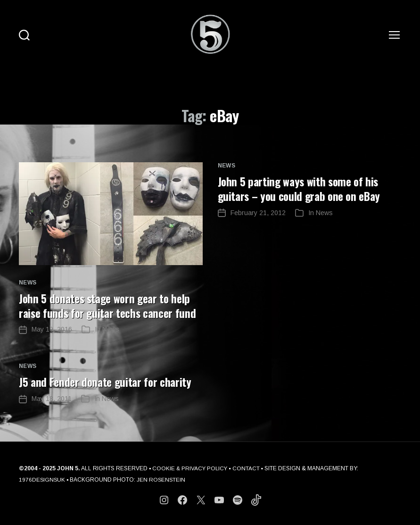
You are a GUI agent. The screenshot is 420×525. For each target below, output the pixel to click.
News (28, 283)
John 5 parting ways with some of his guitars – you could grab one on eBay (302, 188)
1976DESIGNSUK (42, 479)
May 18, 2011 (52, 398)
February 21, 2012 (258, 212)
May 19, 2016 (52, 329)
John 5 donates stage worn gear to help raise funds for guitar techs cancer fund (111, 305)
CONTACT (248, 467)
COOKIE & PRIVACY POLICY (191, 467)
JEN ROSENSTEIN (162, 479)
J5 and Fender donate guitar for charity (107, 381)
